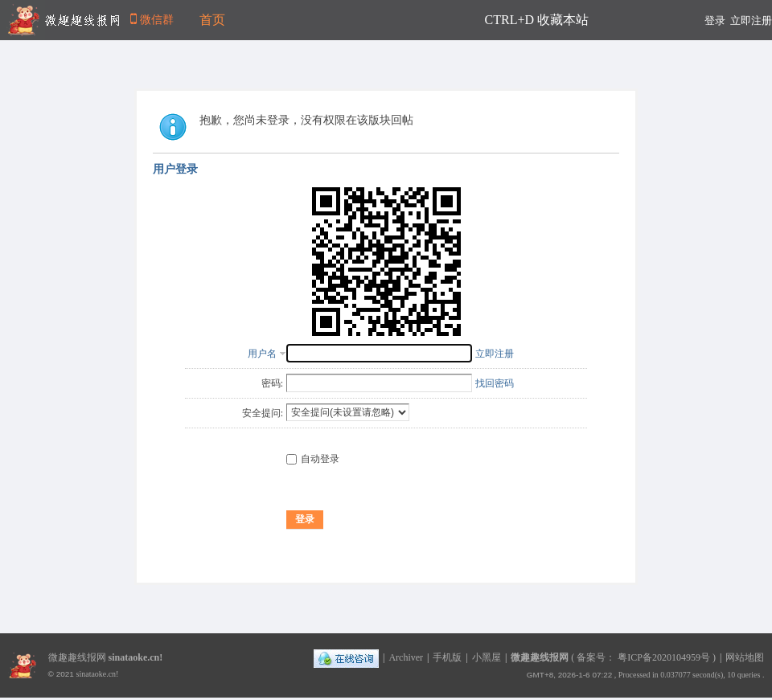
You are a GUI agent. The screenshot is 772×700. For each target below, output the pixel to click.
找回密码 (495, 383)
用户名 (262, 354)
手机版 (447, 657)
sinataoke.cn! (136, 657)
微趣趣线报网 (540, 657)
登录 (715, 20)
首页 (212, 20)
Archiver (406, 657)
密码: (272, 383)
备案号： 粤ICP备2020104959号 (643, 657)
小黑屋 (487, 657)
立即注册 (751, 20)
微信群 (151, 20)
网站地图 (745, 657)
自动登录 (313, 459)
